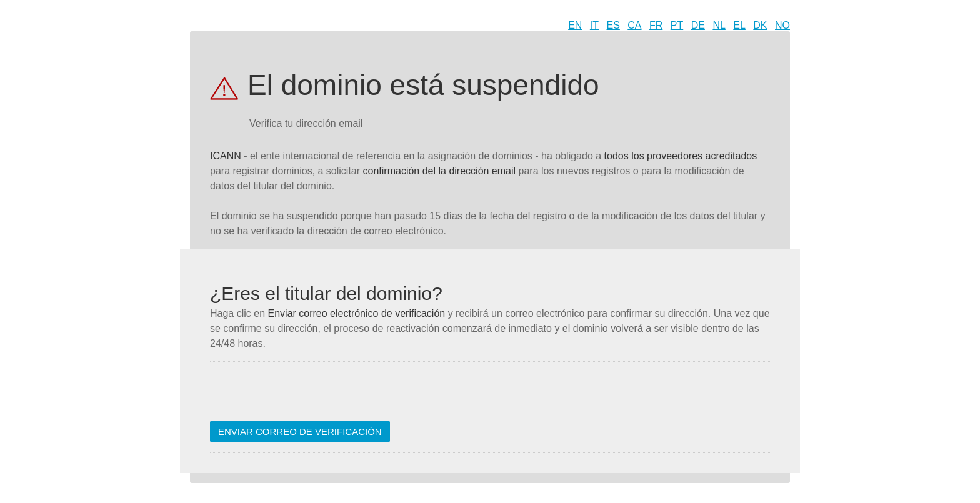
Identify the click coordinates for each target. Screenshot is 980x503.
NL (719, 25)
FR (656, 25)
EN (575, 25)
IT (594, 25)
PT (677, 25)
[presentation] (305, 396)
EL (739, 25)
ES (613, 25)
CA (634, 25)
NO (782, 25)
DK (760, 25)
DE (698, 25)
